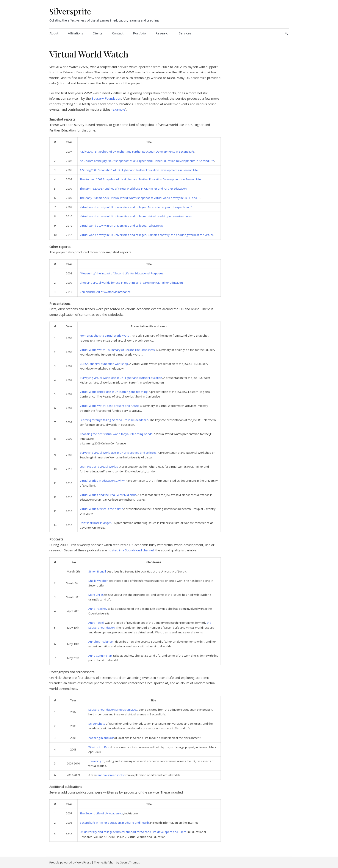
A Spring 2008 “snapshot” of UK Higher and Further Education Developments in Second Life (139, 170)
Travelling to (96, 761)
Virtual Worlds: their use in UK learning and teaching (114, 392)
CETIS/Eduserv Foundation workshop (104, 364)
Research (162, 33)
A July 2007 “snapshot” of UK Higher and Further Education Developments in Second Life (137, 152)
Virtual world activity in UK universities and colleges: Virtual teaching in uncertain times (136, 216)
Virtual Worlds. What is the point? (101, 509)
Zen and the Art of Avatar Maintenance (105, 292)
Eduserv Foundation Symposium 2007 (113, 710)
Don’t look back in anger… (97, 523)
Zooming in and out (101, 738)
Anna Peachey (98, 609)
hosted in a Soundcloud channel (131, 550)
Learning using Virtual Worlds (99, 467)
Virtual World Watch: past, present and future (109, 406)
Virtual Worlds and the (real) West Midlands (108, 495)
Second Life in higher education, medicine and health (114, 823)
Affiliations (76, 33)
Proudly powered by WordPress (70, 862)
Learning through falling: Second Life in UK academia (114, 420)
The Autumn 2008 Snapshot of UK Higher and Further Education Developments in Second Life (140, 179)
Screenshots (97, 724)
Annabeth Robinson (101, 642)
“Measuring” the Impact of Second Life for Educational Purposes (122, 273)
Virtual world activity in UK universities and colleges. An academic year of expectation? (136, 207)
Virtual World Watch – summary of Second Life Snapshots (117, 350)
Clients (98, 33)
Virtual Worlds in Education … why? (102, 481)
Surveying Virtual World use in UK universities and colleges (118, 453)
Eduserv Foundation (106, 98)
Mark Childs (96, 595)
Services (185, 33)
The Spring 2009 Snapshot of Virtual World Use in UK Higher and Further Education (133, 189)
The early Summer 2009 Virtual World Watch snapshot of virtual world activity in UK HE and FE (140, 198)
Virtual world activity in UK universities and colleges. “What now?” (122, 226)
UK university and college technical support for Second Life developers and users (133, 832)
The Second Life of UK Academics (101, 813)
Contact (118, 33)
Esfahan (110, 862)
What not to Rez (99, 747)
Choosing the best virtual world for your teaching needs (116, 434)
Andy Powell (96, 623)
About (54, 33)
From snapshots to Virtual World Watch (105, 336)
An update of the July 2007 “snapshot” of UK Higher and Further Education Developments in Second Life (147, 161)
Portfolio (139, 33)
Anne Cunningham (100, 656)
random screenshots (110, 775)
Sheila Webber (98, 581)
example (119, 109)
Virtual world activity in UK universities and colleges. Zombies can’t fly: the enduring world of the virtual (146, 235)
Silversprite (70, 11)
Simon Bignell (97, 571)
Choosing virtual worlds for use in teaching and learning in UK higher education (131, 283)
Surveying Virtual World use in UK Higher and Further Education (121, 378)
